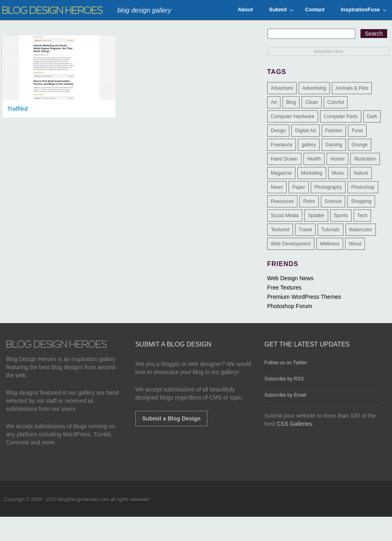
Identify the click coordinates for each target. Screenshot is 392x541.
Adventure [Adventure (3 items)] (282, 88)
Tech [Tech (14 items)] (362, 216)
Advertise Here (329, 51)
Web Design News (290, 278)
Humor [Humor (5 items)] (337, 159)
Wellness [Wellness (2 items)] (330, 244)
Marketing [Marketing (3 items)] (312, 173)
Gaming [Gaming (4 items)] (334, 145)
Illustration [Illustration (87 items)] (365, 159)
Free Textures (284, 287)
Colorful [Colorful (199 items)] (336, 102)
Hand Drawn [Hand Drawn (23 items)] (284, 159)
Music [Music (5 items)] (338, 173)
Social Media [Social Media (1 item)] (285, 216)
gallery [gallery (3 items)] (309, 145)
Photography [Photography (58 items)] (328, 187)
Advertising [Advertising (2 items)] (314, 88)
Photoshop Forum (290, 306)
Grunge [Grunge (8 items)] (360, 145)
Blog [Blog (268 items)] (291, 102)
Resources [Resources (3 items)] (282, 201)
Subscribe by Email (285, 395)
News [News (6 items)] (277, 187)
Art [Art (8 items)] (274, 102)
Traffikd (18, 109)
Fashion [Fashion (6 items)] (334, 131)
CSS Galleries (295, 424)
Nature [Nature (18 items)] (361, 173)
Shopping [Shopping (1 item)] (361, 201)
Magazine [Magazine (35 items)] (281, 173)
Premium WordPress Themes (304, 297)
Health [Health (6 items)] (314, 159)
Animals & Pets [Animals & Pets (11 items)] (352, 88)
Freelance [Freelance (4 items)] (281, 145)
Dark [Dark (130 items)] (372, 116)
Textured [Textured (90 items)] (280, 230)
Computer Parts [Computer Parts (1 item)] (341, 116)
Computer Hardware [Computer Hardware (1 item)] (293, 116)
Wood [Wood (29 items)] (355, 244)
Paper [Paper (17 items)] (299, 187)
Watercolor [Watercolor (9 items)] (361, 230)
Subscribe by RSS (284, 379)
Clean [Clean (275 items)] (311, 102)
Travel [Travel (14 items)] (305, 230)
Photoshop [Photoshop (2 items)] (363, 187)
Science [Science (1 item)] (333, 201)
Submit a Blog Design (172, 418)
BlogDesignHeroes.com (84, 500)
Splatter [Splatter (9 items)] (316, 216)
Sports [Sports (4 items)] (341, 216)
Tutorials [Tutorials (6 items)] (331, 230)
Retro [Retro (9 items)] (309, 201)
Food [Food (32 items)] (357, 131)
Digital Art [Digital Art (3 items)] (305, 131)
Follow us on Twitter (286, 363)
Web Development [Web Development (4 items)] (291, 244)
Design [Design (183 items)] (278, 131)
